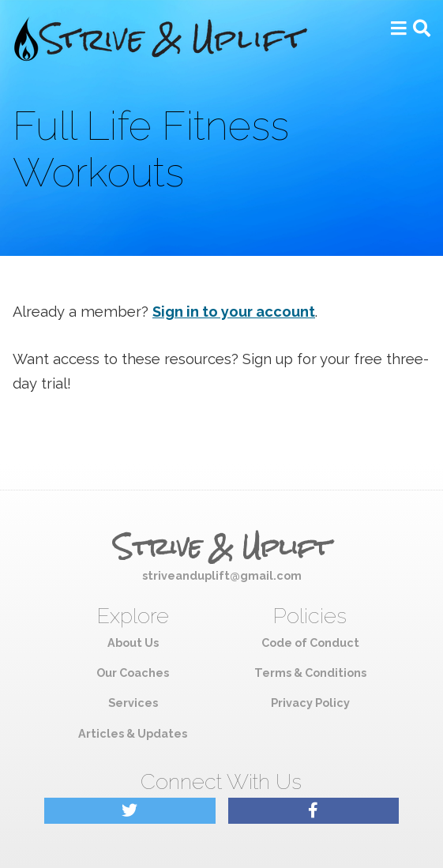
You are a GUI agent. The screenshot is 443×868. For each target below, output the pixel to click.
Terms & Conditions (310, 673)
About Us (133, 643)
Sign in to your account (234, 312)
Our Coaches (133, 673)
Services (133, 703)
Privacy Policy (310, 703)
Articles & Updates (133, 733)
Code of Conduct (310, 643)
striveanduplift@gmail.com (222, 575)
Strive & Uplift (222, 547)
